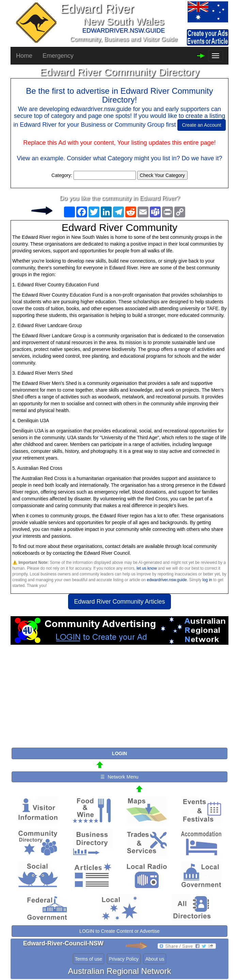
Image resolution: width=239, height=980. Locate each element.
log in (207, 580)
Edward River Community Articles (119, 602)
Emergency (58, 56)
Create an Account (201, 125)
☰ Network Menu (119, 777)
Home (24, 56)
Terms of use (89, 959)
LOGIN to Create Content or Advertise (119, 931)
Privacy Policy (124, 959)
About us (155, 959)
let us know (147, 568)
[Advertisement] (119, 699)
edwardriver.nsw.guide (167, 580)
